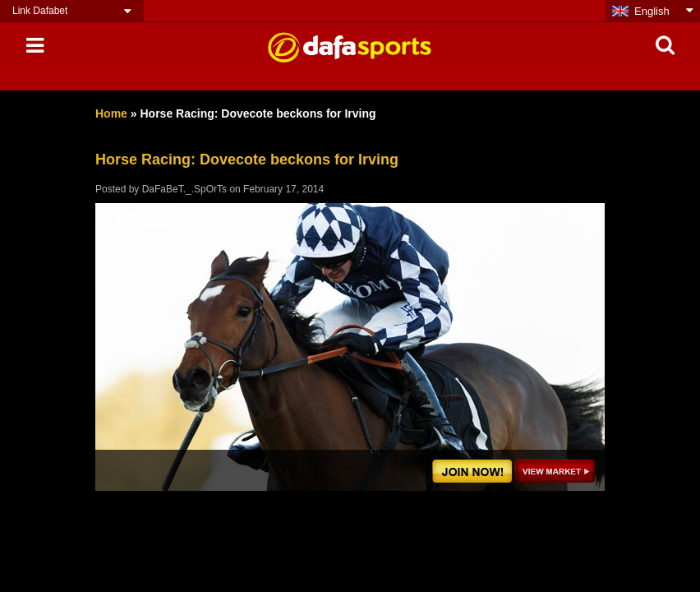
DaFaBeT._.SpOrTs (184, 189)
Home (111, 113)
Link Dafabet (40, 11)
